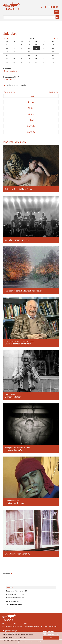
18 (44, 52)
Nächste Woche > (54, 92)
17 (36, 52)
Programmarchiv (13, 601)
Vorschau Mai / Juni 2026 (16, 594)
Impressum (47, 626)
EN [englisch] (42, 7)
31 (14, 44)
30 (7, 44)
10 (36, 48)
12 (53, 48)
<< (5, 38)
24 (36, 55)
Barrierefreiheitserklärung (14, 626)
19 (53, 52)
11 (44, 48)
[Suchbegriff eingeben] (29, 17)
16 (29, 52)
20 (7, 55)
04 (44, 44)
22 (22, 55)
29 (22, 59)
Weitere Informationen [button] (13, 640)
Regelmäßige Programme (16, 598)
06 (7, 48)
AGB (3, 626)
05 (53, 44)
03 (36, 44)
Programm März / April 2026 (17, 591)
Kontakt (54, 626)
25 (44, 55)
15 (22, 52)
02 (29, 44)
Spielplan (10, 587)
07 (14, 48)
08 (22, 48)
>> (57, 38)
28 (14, 59)
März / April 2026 (10, 71)
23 (29, 55)
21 (14, 55)
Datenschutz (28, 626)
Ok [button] (51, 638)
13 (7, 52)
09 (29, 48)
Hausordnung (38, 626)
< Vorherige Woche (9, 92)
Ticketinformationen (14, 605)
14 (14, 52)
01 (22, 44)
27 (7, 59)
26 (53, 55)
